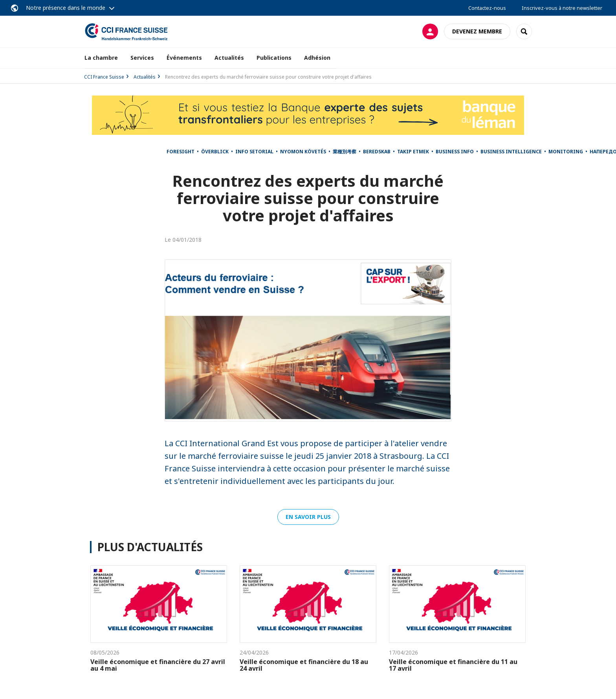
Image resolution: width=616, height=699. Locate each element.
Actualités (229, 58)
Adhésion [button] (317, 58)
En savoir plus (308, 517)
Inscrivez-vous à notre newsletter (562, 8)
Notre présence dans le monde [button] (66, 8)
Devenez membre (477, 31)
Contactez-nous (487, 8)
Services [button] (142, 58)
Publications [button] (274, 58)
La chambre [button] (101, 58)
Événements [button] (184, 58)
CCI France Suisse (104, 77)
